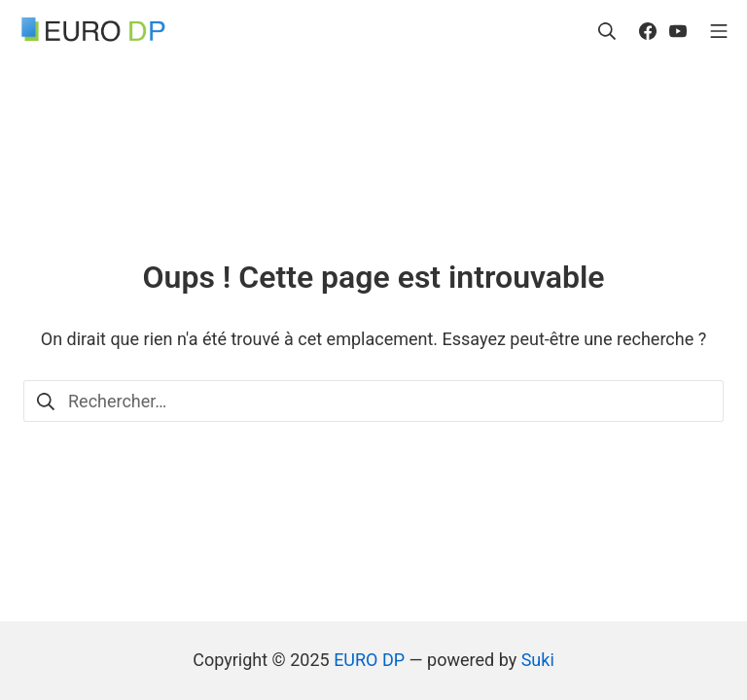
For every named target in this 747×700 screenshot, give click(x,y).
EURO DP (369, 660)
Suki (538, 660)
